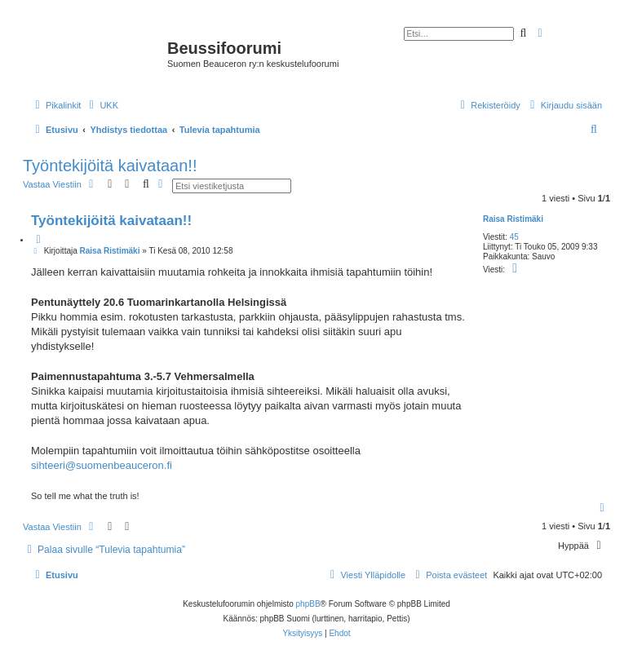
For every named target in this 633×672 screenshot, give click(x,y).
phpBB (308, 604)
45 (514, 237)
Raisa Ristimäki (513, 219)
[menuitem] (102, 105)
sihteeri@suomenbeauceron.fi (102, 465)
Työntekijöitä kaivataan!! (110, 166)
